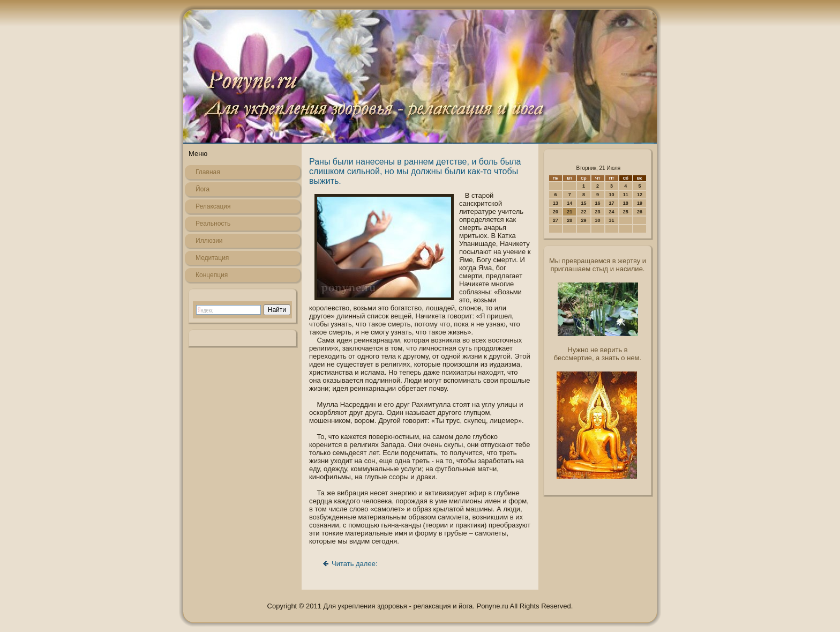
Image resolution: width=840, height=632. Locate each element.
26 (640, 212)
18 (626, 203)
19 (640, 203)
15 (583, 203)
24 (612, 212)
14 (569, 203)
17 (612, 203)
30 (598, 220)
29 (583, 220)
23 (598, 212)
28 (569, 220)
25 (626, 212)
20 (556, 212)
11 (626, 195)
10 (612, 195)
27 (556, 220)
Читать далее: (355, 564)
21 (569, 212)
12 (640, 195)
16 (598, 203)
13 (556, 203)
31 (612, 220)
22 (583, 212)
